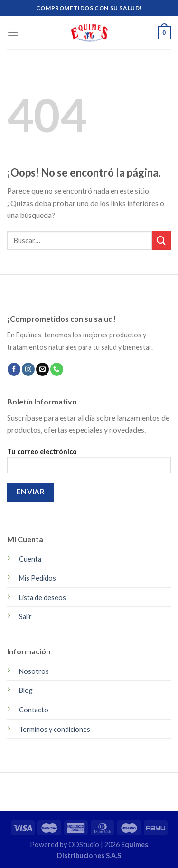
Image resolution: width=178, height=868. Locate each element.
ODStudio (84, 844)
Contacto (34, 710)
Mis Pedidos (37, 578)
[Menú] (13, 33)
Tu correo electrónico (89, 464)
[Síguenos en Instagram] (28, 369)
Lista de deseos (42, 597)
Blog (26, 690)
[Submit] (161, 240)
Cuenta (30, 559)
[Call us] (57, 369)
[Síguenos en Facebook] (14, 369)
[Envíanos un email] (42, 369)
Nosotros (34, 671)
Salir (25, 616)
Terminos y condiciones (55, 729)
